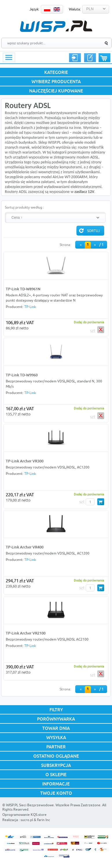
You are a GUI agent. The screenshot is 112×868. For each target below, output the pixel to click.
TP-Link (30, 307)
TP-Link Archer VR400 (25, 547)
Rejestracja (90, 58)
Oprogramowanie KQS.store (24, 815)
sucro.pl (27, 820)
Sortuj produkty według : (24, 207)
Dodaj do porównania (89, 322)
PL (47, 9)
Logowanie (75, 58)
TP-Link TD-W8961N (23, 289)
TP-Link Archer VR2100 (26, 633)
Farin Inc (44, 820)
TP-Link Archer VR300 (25, 461)
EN (57, 9)
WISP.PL (56, 26)
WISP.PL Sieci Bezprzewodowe (30, 805)
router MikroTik (91, 147)
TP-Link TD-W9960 (22, 375)
